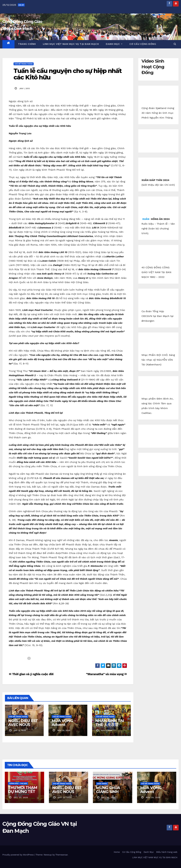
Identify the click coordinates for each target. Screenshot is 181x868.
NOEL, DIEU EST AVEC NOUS (23, 723)
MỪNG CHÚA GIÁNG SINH (108, 790)
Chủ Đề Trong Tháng (24, 64)
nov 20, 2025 (153, 797)
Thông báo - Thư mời (18, 783)
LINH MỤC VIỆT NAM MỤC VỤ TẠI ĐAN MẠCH (71, 44)
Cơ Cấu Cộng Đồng (143, 44)
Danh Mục (114, 44)
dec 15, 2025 (65, 797)
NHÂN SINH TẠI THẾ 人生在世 (110, 723)
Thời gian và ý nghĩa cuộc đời (31, 674)
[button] (175, 44)
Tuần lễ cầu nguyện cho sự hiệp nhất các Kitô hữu (68, 74)
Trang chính (27, 44)
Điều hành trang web (167, 852)
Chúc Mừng (102, 784)
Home (117, 852)
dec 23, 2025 (21, 797)
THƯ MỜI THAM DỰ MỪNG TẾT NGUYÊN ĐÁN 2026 (23, 793)
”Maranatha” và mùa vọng (107, 674)
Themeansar (62, 855)
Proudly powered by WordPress (18, 855)
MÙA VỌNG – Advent (64, 723)
